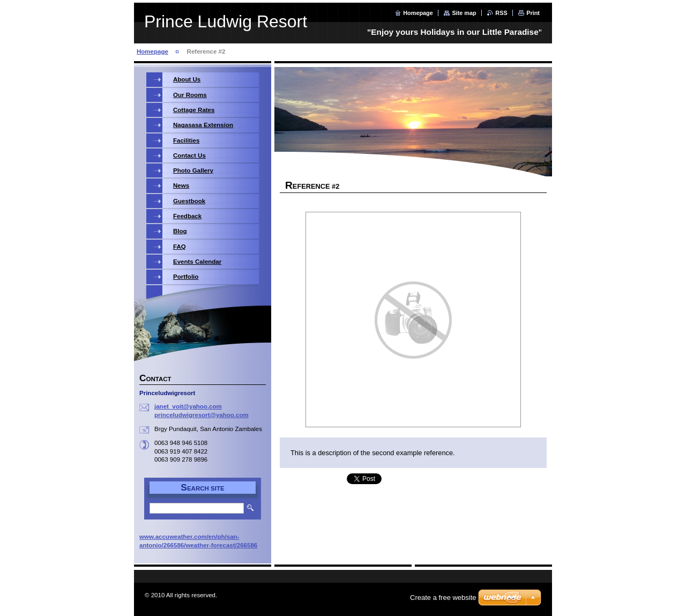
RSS (501, 13)
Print (533, 13)
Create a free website (443, 598)
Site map (464, 13)
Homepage (418, 13)
